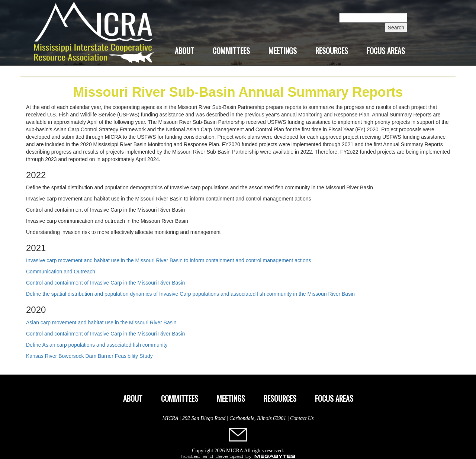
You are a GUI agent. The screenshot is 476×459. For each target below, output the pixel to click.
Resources (332, 51)
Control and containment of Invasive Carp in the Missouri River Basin (105, 283)
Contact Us (302, 418)
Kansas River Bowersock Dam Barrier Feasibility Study (89, 356)
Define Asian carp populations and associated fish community (97, 345)
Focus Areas (386, 51)
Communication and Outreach (61, 272)
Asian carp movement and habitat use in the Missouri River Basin (101, 322)
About (184, 51)
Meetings (283, 51)
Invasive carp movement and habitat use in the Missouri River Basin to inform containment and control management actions (169, 260)
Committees (231, 51)
